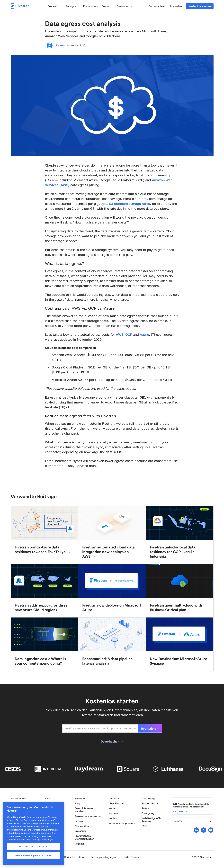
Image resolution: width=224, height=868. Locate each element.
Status (145, 808)
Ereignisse (81, 831)
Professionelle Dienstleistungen (84, 837)
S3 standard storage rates (130, 204)
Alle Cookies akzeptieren (33, 846)
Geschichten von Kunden (84, 810)
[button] (54, 6)
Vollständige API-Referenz (151, 820)
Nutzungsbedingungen (103, 857)
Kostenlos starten (200, 6)
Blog (77, 803)
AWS (120, 335)
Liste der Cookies (130, 857)
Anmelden (176, 6)
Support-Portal (150, 803)
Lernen (79, 821)
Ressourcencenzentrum (88, 816)
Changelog (148, 813)
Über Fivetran (116, 803)
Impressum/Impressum (122, 823)
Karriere (113, 813)
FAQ (144, 826)
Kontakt (113, 818)
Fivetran (61, 45)
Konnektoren (91, 6)
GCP (129, 335)
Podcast (79, 844)
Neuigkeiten (82, 826)
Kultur (112, 808)
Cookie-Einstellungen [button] (75, 857)
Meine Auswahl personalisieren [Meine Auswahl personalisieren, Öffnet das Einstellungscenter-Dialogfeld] (33, 855)
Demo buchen (157, 6)
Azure (144, 335)
